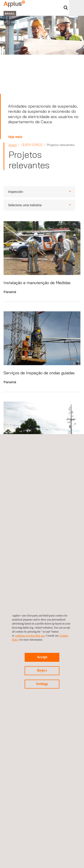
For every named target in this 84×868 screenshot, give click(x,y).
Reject (42, 670)
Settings (42, 684)
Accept (42, 657)
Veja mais (15, 137)
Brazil (13, 145)
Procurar (66, 8)
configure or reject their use (30, 636)
